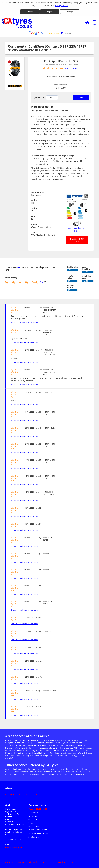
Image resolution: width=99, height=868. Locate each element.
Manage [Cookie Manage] (70, 10)
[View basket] (87, 22)
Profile (34, 207)
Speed (34, 223)
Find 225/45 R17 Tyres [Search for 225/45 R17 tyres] (77, 239)
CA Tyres (9, 861)
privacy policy (61, 6)
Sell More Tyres (32, 793)
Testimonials (32, 861)
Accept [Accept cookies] (30, 10)
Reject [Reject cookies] (50, 10)
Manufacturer (38, 191)
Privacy (44, 861)
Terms (52, 861)
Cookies (61, 861)
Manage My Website (14, 793)
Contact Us (72, 861)
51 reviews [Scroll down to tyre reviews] (74, 67)
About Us (20, 861)
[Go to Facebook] (20, 787)
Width (34, 199)
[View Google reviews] (49, 32)
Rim (33, 215)
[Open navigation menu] (95, 22)
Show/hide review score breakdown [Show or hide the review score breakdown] (25, 321)
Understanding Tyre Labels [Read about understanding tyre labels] (77, 228)
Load (33, 231)
